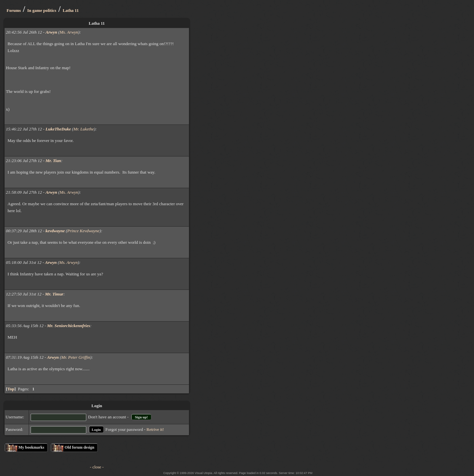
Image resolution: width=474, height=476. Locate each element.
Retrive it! (155, 429)
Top (11, 389)
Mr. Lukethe (84, 129)
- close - (97, 467)
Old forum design (79, 447)
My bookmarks (31, 447)
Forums (14, 10)
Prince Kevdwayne (83, 231)
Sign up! (141, 417)
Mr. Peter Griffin (76, 357)
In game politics (42, 10)
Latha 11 (71, 10)
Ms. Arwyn (69, 32)
